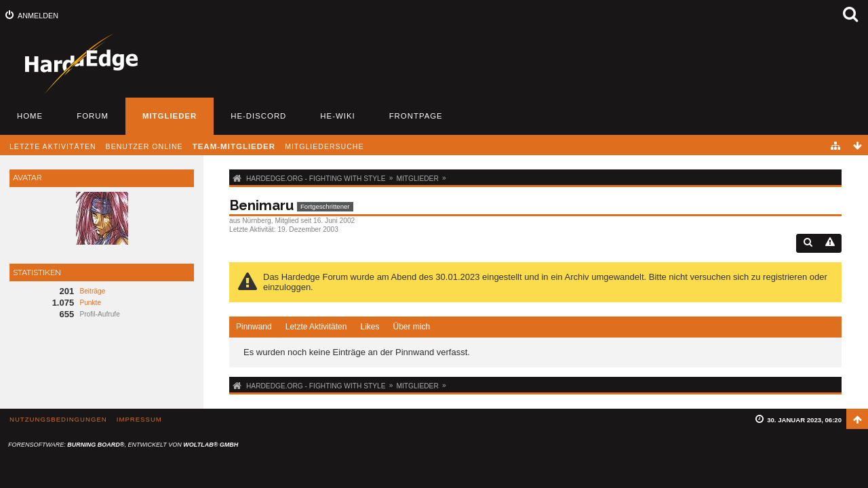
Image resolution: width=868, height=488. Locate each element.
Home (30, 116)
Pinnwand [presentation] (254, 327)
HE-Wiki (337, 116)
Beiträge (92, 291)
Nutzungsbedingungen (58, 419)
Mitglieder (170, 116)
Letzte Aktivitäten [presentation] (316, 327)
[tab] (254, 327)
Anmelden (38, 16)
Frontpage (416, 116)
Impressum (139, 419)
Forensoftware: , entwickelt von (123, 445)
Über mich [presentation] (411, 327)
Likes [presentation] (370, 327)
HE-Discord (258, 116)
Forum (93, 116)
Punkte (90, 303)
